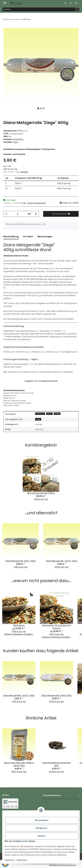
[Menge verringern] (7, 214)
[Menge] (18, 214)
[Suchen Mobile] (39, 9)
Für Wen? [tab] (28, 237)
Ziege (38, 419)
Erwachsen (40, 414)
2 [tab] (41, 108)
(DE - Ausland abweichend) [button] (34, 203)
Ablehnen (41, 836)
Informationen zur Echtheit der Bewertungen (62, 865)
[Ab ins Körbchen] (6, 27)
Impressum (9, 860)
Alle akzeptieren (41, 820)
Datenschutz (22, 860)
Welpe (57, 414)
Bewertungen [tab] (45, 237)
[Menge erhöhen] (36, 214)
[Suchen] (78, 9)
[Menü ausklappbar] (5, 2)
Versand (24, 172)
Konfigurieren (41, 828)
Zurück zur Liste (12, 19)
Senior (49, 414)
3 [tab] (44, 108)
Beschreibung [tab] (11, 237)
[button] (66, 3)
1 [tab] (38, 108)
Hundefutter (18, 139)
